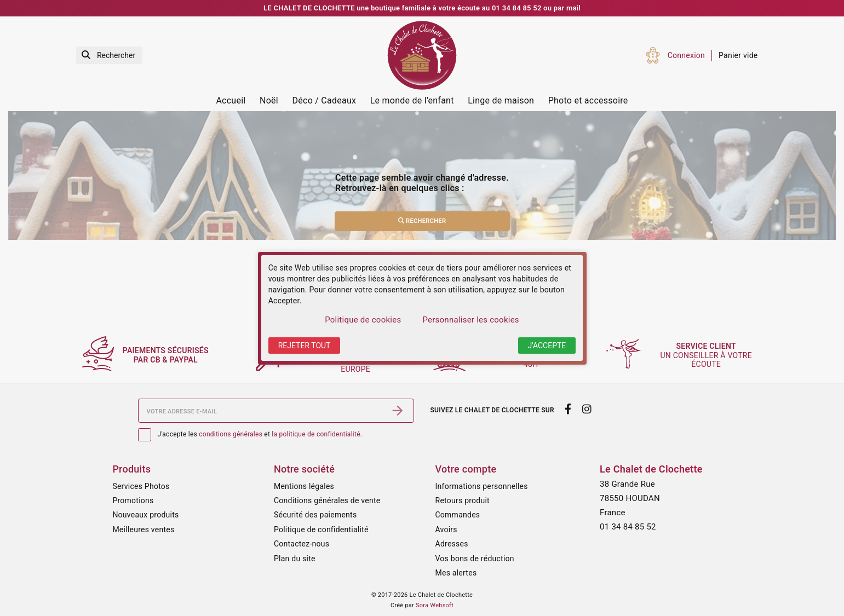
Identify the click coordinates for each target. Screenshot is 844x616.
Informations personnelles (482, 486)
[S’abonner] (398, 411)
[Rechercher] (110, 56)
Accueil (231, 100)
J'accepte (547, 346)
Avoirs (446, 529)
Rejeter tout (305, 346)
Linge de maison (501, 100)
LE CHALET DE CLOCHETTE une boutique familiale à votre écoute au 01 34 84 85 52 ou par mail (422, 8)
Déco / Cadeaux (325, 100)
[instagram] (587, 410)
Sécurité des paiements (315, 515)
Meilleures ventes (143, 529)
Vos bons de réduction (475, 559)
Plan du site (295, 559)
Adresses (452, 544)
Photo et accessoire (588, 100)
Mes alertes (456, 573)
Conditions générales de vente (327, 500)
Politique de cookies (363, 320)
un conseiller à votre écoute (708, 355)
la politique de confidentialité (316, 434)
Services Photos (141, 486)
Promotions (133, 500)
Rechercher (422, 221)
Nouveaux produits (145, 515)
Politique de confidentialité (321, 529)
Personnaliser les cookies (470, 320)
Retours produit (463, 500)
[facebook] (568, 410)
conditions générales (231, 434)
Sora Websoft (435, 605)
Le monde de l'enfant (412, 100)
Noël (269, 100)
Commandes (458, 515)
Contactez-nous (302, 544)
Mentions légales (304, 486)
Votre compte (466, 469)
